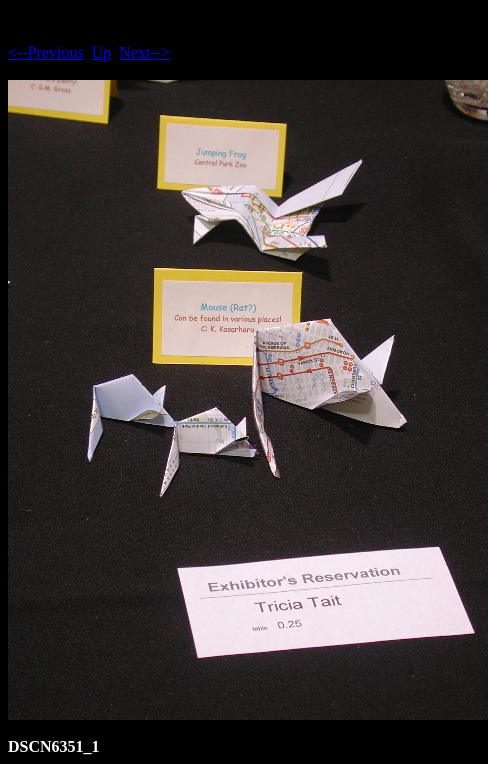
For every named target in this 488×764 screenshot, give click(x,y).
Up (102, 52)
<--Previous (46, 52)
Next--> (144, 52)
